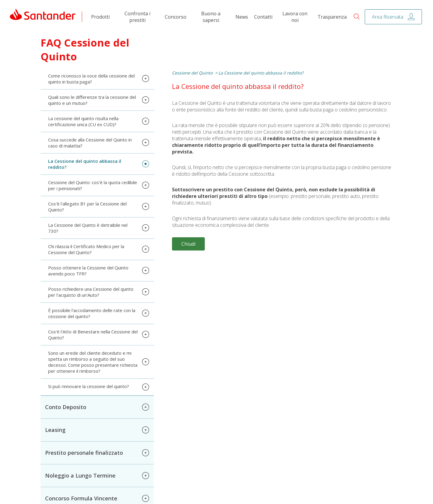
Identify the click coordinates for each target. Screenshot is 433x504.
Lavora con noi (295, 19)
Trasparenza (332, 19)
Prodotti (100, 19)
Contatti (263, 19)
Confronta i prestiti (137, 19)
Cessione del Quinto (192, 75)
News (242, 19)
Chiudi (188, 246)
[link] (43, 19)
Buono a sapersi (211, 19)
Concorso (176, 19)
